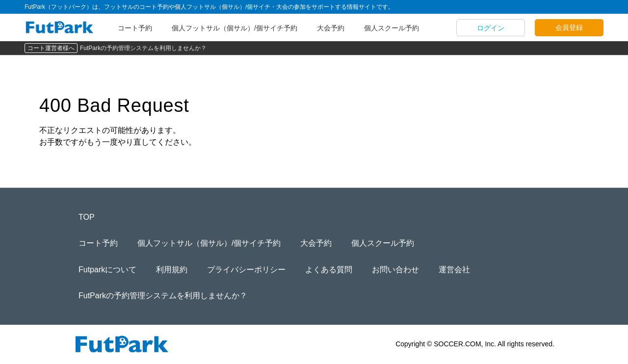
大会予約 (331, 28)
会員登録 (569, 27)
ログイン (491, 28)
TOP (87, 217)
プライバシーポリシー (246, 270)
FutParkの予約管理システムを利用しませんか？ (143, 48)
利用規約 (172, 270)
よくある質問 (329, 270)
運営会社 (454, 270)
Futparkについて (107, 270)
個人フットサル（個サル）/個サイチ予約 (235, 28)
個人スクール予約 (392, 28)
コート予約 (135, 28)
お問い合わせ (395, 270)
